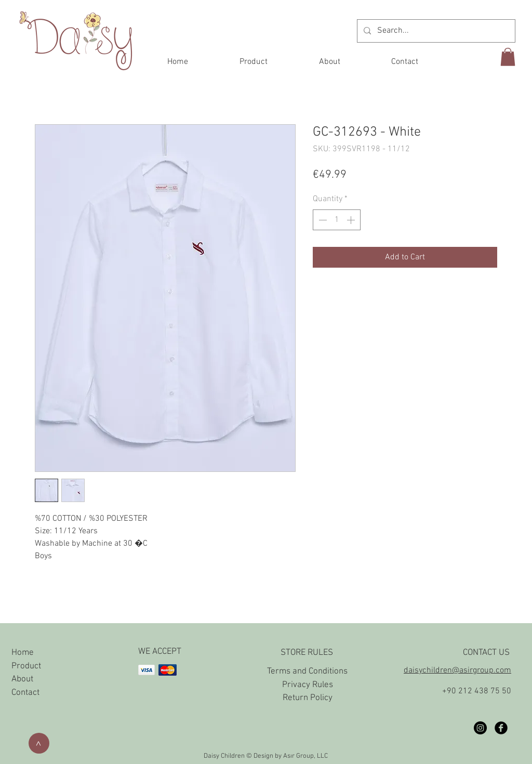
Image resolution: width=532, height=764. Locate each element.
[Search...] (435, 31)
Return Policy (308, 698)
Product (26, 666)
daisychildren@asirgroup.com (457, 670)
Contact (25, 693)
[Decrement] (322, 220)
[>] (39, 743)
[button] (508, 57)
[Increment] (352, 220)
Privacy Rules (308, 685)
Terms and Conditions (307, 671)
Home (23, 653)
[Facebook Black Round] (501, 728)
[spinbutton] (337, 220)
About (22, 679)
